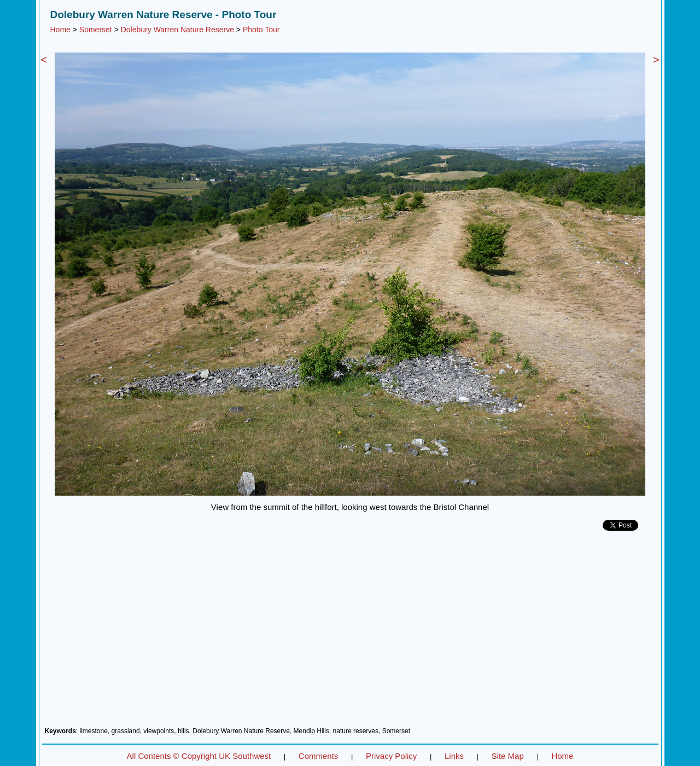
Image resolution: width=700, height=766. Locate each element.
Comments (319, 756)
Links (454, 756)
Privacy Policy (391, 756)
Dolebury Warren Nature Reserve (177, 30)
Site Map (508, 756)
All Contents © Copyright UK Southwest (199, 756)
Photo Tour (261, 30)
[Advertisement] (350, 633)
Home (60, 30)
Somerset (96, 30)
